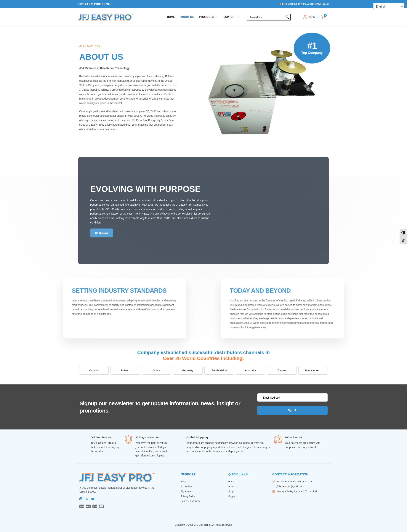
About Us (184, 17)
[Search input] (266, 17)
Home (167, 17)
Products (206, 17)
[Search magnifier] (287, 17)
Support (231, 17)
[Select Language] (389, 7)
